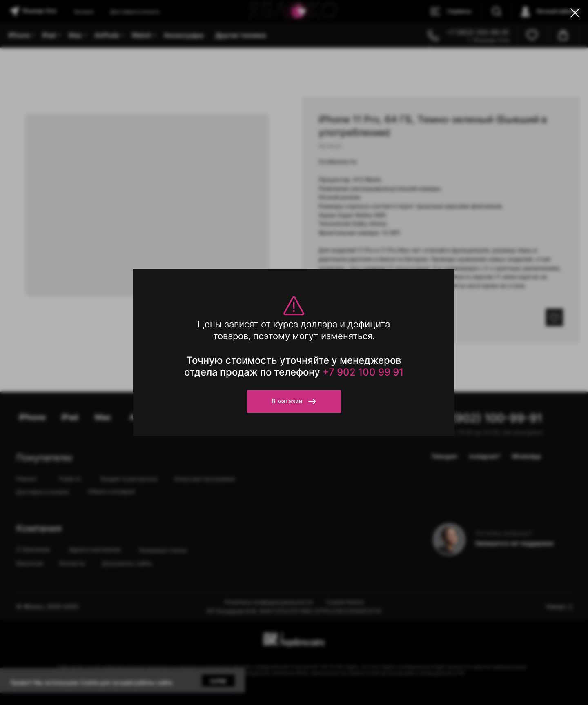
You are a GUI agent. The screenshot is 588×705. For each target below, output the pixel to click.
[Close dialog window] (575, 13)
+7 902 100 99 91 (363, 372)
